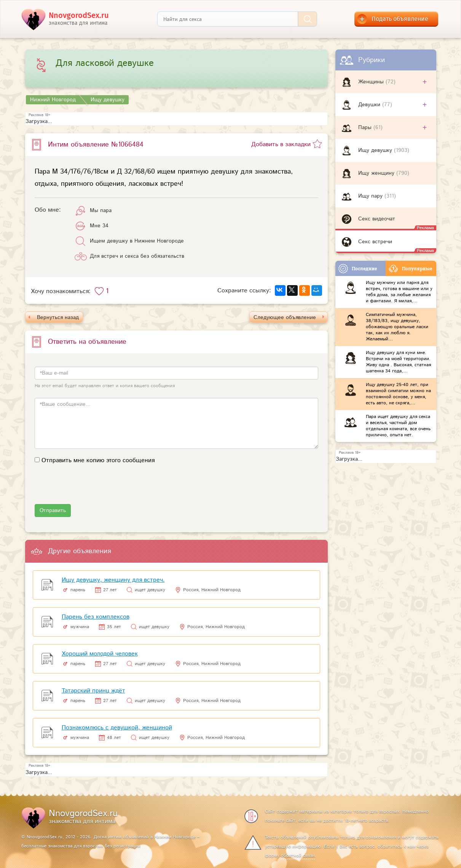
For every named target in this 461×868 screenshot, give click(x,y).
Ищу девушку (376, 150)
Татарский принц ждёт (93, 691)
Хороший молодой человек (100, 654)
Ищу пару (371, 196)
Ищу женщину (377, 173)
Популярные (410, 269)
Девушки (370, 105)
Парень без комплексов (96, 617)
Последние (358, 269)
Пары (366, 128)
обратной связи (298, 856)
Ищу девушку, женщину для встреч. (113, 580)
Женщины (372, 82)
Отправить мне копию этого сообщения (98, 460)
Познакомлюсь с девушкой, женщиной (117, 728)
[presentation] (93, 489)
